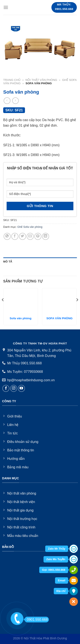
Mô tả (8, 262)
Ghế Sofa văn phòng (30, 227)
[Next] (77, 308)
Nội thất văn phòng (41, 80)
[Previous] (3, 308)
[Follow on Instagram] (14, 388)
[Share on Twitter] (23, 236)
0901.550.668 (36, 620)
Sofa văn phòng (20, 318)
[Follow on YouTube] (21, 388)
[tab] (40, 262)
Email (62, 580)
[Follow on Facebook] (6, 388)
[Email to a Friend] (30, 236)
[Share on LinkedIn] (46, 236)
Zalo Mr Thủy (57, 549)
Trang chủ (12, 80)
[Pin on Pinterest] (38, 236)
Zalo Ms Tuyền (56, 559)
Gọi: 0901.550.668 (54, 570)
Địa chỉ (61, 591)
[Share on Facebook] (15, 236)
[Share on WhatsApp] (7, 236)
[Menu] (6, 7)
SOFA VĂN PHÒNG (59, 318)
